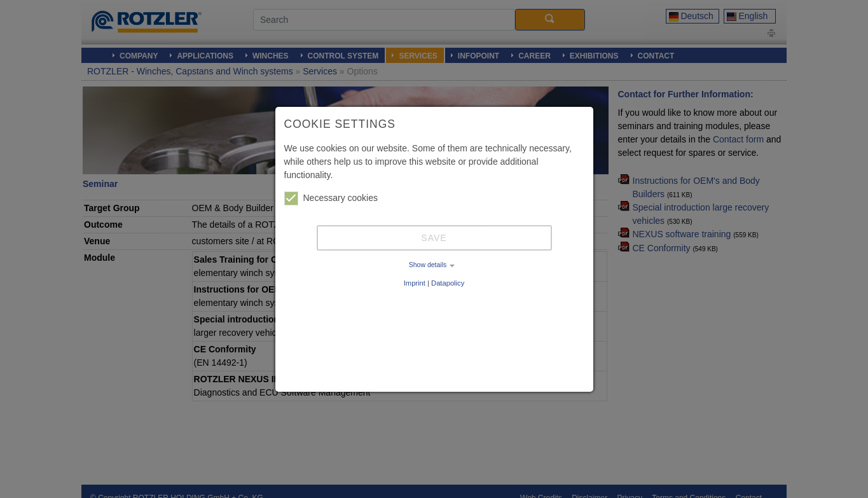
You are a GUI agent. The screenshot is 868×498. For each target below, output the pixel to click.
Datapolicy (448, 283)
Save (434, 238)
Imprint (415, 283)
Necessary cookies (331, 198)
